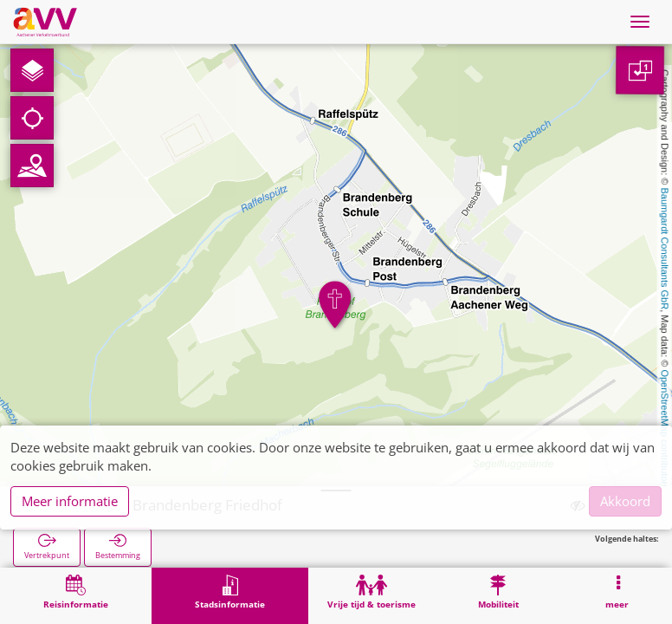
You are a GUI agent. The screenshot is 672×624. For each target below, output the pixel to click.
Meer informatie (70, 501)
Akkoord (625, 501)
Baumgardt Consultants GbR (665, 249)
